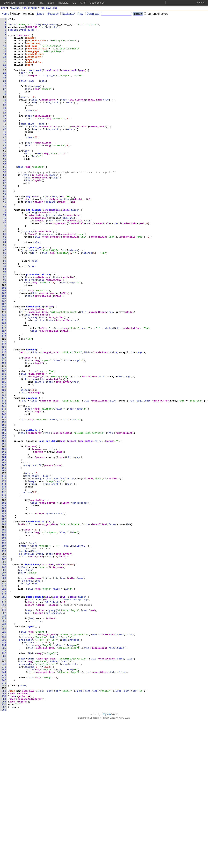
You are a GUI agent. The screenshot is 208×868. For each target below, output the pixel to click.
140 (4, 468)
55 (5, 194)
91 (5, 310)
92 (5, 313)
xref (4, 8)
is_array (28, 274)
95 (5, 323)
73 (5, 252)
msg (37, 103)
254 (4, 835)
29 (5, 110)
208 (4, 687)
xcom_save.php (48, 8)
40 (5, 145)
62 (5, 216)
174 (4, 577)
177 (4, 587)
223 (4, 735)
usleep (29, 129)
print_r (40, 381)
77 (5, 265)
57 (5, 200)
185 (4, 613)
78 (5, 268)
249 (4, 819)
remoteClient (35, 61)
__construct (34, 81)
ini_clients (77, 116)
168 (4, 558)
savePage (35, 468)
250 (4, 822)
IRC (42, 3)
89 (5, 303)
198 (4, 655)
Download (92, 14)
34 (5, 126)
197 (4, 652)
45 (5, 161)
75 (5, 258)
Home (5, 14)
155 (4, 516)
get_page (32, 52)
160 (4, 532)
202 (4, 668)
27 (5, 103)
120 (4, 403)
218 (4, 719)
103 (4, 348)
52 (5, 184)
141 (4, 471)
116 (4, 390)
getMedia (68, 329)
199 (4, 658)
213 (4, 703)
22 (5, 87)
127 (4, 426)
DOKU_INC (32, 29)
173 (4, 574)
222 (4, 732)
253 (4, 832)
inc (42, 29)
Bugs (51, 3)
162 (4, 539)
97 (5, 329)
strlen (109, 390)
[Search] (116, 14)
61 (5, 213)
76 (5, 261)
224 (4, 739)
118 (4, 397)
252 (4, 829)
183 (4, 606)
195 (4, 645)
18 (5, 74)
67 (5, 232)
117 (4, 394)
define (12, 26)
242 (4, 797)
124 (4, 416)
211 (4, 697)
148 (4, 494)
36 (5, 132)
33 (5, 123)
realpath (40, 26)
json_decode (54, 255)
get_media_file (36, 45)
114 (4, 384)
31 (5, 116)
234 (4, 771)
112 (4, 377)
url (90, 265)
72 (5, 248)
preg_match (29, 297)
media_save (36, 664)
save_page (33, 58)
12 (5, 55)
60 (5, 210)
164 (4, 545)
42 (5, 152)
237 (4, 781)
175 (4, 581)
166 (4, 552)
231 (4, 761)
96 (5, 326)
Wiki (21, 3)
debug (73, 713)
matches (73, 297)
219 (4, 723)
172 (4, 571)
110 (4, 371)
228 (4, 752)
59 (5, 207)
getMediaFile (42, 210)
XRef (83, 3)
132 (4, 442)
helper (31, 42)
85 (5, 290)
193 (4, 639)
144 (4, 481)
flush (12, 845)
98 (5, 332)
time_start (51, 119)
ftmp (23, 652)
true (106, 116)
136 (4, 455)
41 (5, 149)
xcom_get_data (38, 371)
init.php (51, 29)
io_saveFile (27, 661)
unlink (25, 658)
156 (4, 519)
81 (5, 278)
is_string (30, 252)
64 (5, 223)
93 (5, 316)
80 (5, 274)
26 (5, 100)
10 (5, 49)
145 (4, 484)
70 (5, 242)
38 (5, 139)
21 (5, 84)
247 (4, 813)
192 (4, 635)
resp (23, 477)
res (21, 690)
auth (23, 419)
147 (4, 490)
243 (4, 800)
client (72, 526)
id (46, 294)
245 (4, 806)
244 (4, 803)
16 (5, 68)
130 (4, 436)
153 (4, 510)
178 (4, 590)
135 (4, 452)
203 (4, 671)
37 (5, 136)
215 (4, 710)
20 (5, 81)
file (22, 677)
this (23, 87)
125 (4, 419)
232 (4, 764)
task (63, 526)
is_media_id (40, 207)
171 (4, 568)
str (58, 826)
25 (5, 97)
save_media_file (37, 55)
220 (4, 726)
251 (4, 826)
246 (4, 810)
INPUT (23, 819)
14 (5, 61)
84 (5, 287)
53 (5, 187)
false (53, 232)
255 (4, 839)
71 (5, 245)
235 (4, 774)
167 (4, 555)
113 (4, 381)
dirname (52, 26)
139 (4, 465)
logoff (38, 213)
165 (4, 548)
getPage (31, 416)
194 (4, 642)
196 (4, 648)
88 (5, 300)
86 (5, 294)
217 (4, 716)
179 (4, 594)
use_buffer (86, 526)
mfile (65, 348)
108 (4, 365)
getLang (66, 236)
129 (4, 432)
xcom (24, 8)
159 (4, 529)
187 (4, 619)
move (22, 684)
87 (5, 297)
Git (74, 3)
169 (4, 561)
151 (4, 503)
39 (5, 142)
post (50, 826)
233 (4, 768)
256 (4, 842)
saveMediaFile (49, 394)
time (33, 119)
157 (4, 523)
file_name (48, 674)
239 (4, 787)
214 (4, 706)
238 (4, 784)
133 (4, 445)
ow (21, 681)
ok (28, 732)
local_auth (51, 81)
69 (5, 239)
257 (4, 845)
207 (4, 684)
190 (4, 629)
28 (5, 107)
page (29, 68)
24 (5, 94)
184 (4, 610)
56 (5, 197)
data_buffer (34, 71)
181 (4, 600)
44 (5, 158)
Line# (39, 14)
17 (5, 71)
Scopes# (52, 14)
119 (4, 400)
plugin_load (51, 87)
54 (5, 190)
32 (5, 119)
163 (4, 542)
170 (4, 565)
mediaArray (33, 49)
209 (4, 690)
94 (5, 319)
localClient (34, 65)
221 (4, 729)
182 (4, 603)
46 (5, 165)
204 (4, 674)
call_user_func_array (60, 571)
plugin (15, 8)
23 (5, 90)
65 (5, 226)
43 (5, 155)
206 (4, 681)
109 (4, 368)
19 (5, 78)
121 (4, 406)
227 (4, 748)
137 (4, 458)
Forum (32, 3)
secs (23, 113)
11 (5, 52)
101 (4, 342)
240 (4, 790)
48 (5, 171)
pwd (142, 265)
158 (4, 526)
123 (4, 413)
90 (5, 307)
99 (5, 336)
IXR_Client (51, 719)
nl (63, 232)
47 (5, 168)
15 (5, 65)
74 (5, 255)
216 (4, 713)
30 (5, 113)
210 (4, 694)
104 (4, 352)
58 (5, 203)
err (23, 84)
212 (4, 700)
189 (4, 626)
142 (4, 474)
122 (4, 410)
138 (4, 461)
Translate (63, 3)
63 (5, 219)
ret (46, 232)
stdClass (68, 258)
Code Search (97, 3)
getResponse (80, 600)
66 (5, 229)
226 (4, 745)
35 (5, 129)
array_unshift (33, 555)
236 (4, 777)
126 (4, 423)
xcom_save (23, 39)
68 (5, 236)
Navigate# (67, 14)
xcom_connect (58, 265)
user (29, 74)
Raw (79, 14)
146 (4, 487)
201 (4, 664)
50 (5, 178)
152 (4, 506)
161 (4, 535)
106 (4, 358)
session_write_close (21, 32)
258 (4, 848)
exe (70, 716)
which (37, 232)
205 (4, 677)
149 (4, 497)
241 (4, 793)
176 (4, 584)
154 (4, 513)
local (66, 248)
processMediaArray (38, 326)
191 (4, 632)
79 (5, 271)
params (110, 526)
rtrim (38, 716)
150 (4, 500)
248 (4, 816)
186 (4, 616)
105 (4, 355)
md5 (66, 652)
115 (4, 387)
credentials (52, 248)
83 (5, 284)
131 (4, 439)
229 (4, 755)
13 (5, 58)
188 (4, 623)
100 (4, 339)
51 (5, 181)
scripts (33, 8)
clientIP (81, 652)
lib (65, 716)
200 (4, 661)
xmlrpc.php (81, 716)
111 (4, 374)
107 (4, 361)
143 (4, 477)
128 (4, 429)
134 (4, 448)
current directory (156, 14)
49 (5, 174)
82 (5, 281)
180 (4, 597)
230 (4, 758)
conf (33, 648)
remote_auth (69, 81)
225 (4, 742)
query (52, 729)
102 (4, 345)
